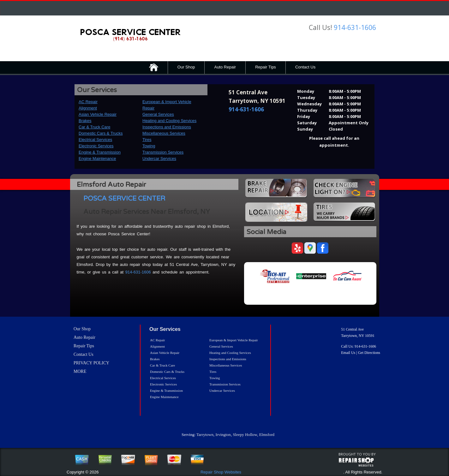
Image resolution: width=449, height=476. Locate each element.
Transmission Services (163, 152)
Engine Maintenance (97, 159)
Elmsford (267, 435)
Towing (149, 146)
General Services (158, 114)
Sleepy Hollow (245, 435)
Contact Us (305, 67)
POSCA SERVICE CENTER (124, 199)
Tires (147, 140)
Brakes (85, 121)
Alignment (88, 108)
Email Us (348, 353)
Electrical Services (95, 140)
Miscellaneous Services (164, 133)
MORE (80, 371)
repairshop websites (356, 462)
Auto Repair (225, 67)
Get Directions (369, 353)
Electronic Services (96, 146)
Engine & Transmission (100, 152)
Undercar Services (159, 159)
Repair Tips (266, 67)
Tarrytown (205, 435)
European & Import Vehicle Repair (234, 340)
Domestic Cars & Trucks (101, 133)
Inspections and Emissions (167, 127)
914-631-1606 (355, 27)
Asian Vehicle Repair (98, 114)
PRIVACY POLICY (91, 363)
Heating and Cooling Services (169, 121)
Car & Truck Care (94, 127)
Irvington (223, 435)
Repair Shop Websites (221, 472)
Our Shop (186, 67)
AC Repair (88, 102)
